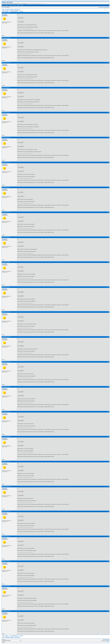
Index (3, 5)
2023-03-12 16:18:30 (6, 586)
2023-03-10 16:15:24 (6, 536)
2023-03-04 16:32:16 (6, 387)
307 (17, 11)
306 (16, 11)
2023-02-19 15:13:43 (6, 63)
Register (18, 5)
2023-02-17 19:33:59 (6, 13)
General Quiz (17, 10)
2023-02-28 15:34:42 (6, 287)
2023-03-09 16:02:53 (6, 511)
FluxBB (108, 641)
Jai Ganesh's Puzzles (9, 10)
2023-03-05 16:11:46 (6, 412)
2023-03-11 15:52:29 (6, 561)
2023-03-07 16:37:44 (6, 462)
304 (13, 11)
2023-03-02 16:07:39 (6, 337)
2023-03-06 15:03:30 (6, 437)
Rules (11, 5)
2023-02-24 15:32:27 (6, 187)
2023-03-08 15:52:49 (6, 486)
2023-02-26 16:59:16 (6, 237)
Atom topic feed (106, 639)
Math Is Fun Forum (7, 2)
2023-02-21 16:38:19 (6, 113)
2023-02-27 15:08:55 (6, 262)
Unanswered (107, 7)
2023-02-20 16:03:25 (6, 88)
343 (20, 11)
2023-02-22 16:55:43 (6, 137)
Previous (7, 11)
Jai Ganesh (5, 15)
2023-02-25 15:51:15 (6, 212)
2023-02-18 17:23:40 (6, 38)
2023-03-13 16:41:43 (6, 611)
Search (14, 5)
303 (11, 11)
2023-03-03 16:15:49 (6, 362)
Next (22, 11)
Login (22, 5)
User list (7, 5)
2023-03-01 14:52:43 (6, 312)
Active (102, 7)
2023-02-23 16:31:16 (6, 162)
